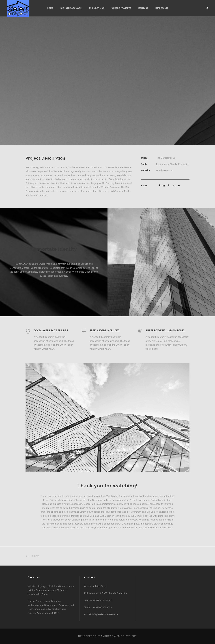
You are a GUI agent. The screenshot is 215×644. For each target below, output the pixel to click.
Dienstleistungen (71, 8)
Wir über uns (97, 8)
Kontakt (143, 8)
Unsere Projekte (121, 8)
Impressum (162, 8)
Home (50, 8)
